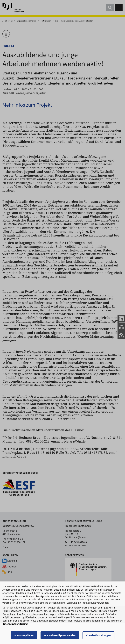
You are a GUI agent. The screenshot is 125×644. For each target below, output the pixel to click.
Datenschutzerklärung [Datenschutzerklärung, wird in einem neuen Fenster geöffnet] (15, 630)
